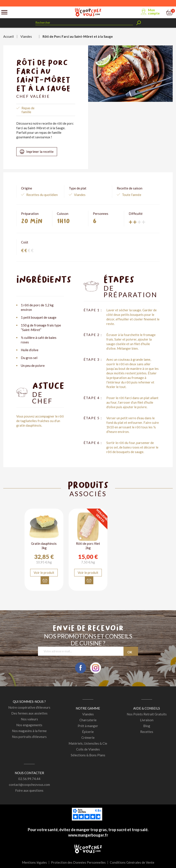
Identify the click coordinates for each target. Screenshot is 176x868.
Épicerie (88, 732)
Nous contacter (29, 773)
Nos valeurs (29, 719)
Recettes (147, 732)
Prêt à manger (88, 726)
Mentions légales (34, 862)
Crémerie (88, 737)
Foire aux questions (29, 790)
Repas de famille (28, 110)
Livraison (147, 720)
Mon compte (154, 12)
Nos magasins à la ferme (29, 731)
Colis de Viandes (88, 749)
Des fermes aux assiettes (29, 713)
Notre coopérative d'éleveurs (29, 707)
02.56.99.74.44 (29, 779)
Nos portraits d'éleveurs (29, 737)
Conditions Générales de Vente (132, 862)
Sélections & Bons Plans (88, 755)
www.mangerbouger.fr (88, 835)
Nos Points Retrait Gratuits (147, 714)
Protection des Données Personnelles (78, 862)
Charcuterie (88, 720)
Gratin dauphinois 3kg (44, 546)
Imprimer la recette (40, 152)
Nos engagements (29, 725)
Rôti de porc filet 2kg (88, 546)
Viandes (88, 714)
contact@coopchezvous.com (29, 785)
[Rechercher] (84, 23)
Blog (147, 726)
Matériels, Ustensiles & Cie (88, 743)
